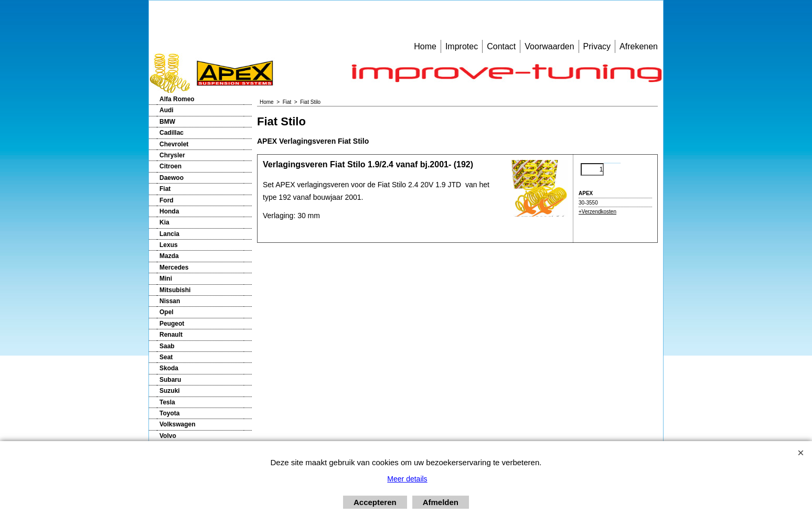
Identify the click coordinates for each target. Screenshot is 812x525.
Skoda (169, 368)
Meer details (407, 479)
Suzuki (170, 391)
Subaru (170, 380)
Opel (167, 312)
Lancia (169, 234)
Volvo (168, 436)
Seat (166, 357)
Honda (169, 211)
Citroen (170, 166)
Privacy (597, 46)
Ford (167, 200)
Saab (167, 346)
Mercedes (174, 267)
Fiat (165, 189)
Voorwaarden (549, 46)
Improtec (462, 46)
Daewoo (172, 178)
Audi (167, 110)
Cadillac (172, 133)
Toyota (169, 413)
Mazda (169, 256)
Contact (501, 46)
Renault (171, 335)
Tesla (167, 402)
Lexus (169, 245)
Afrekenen (639, 46)
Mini (166, 278)
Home (425, 46)
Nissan (170, 301)
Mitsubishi (175, 290)
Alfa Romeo (177, 99)
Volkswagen (177, 424)
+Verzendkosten (597, 212)
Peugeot (172, 324)
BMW (167, 122)
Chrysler (172, 155)
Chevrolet (174, 144)
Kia (164, 222)
